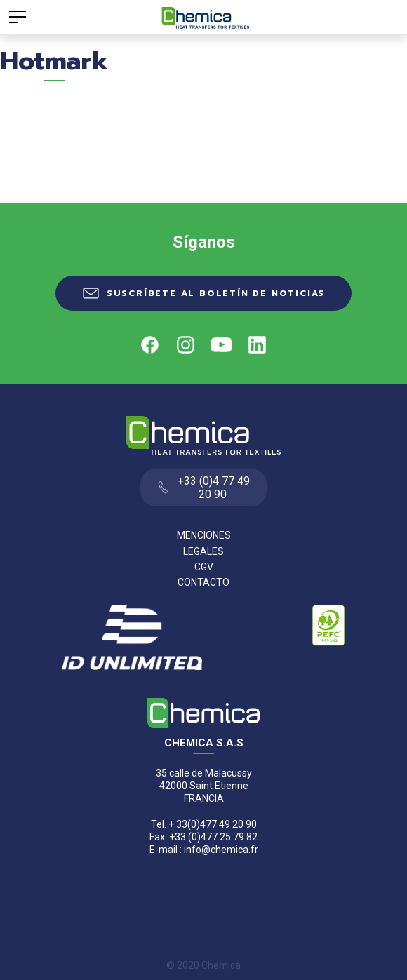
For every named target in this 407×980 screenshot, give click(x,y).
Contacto (203, 582)
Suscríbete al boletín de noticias (216, 293)
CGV (204, 567)
